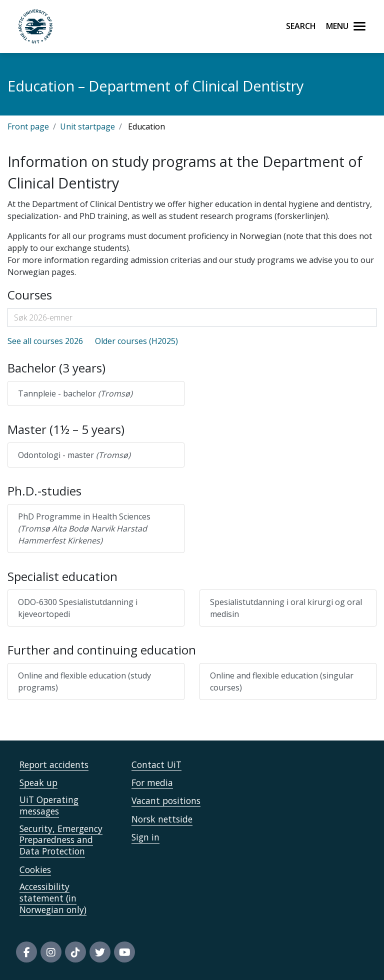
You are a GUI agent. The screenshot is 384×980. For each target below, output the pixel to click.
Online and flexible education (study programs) (84, 681)
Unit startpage (87, 126)
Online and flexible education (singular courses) (282, 681)
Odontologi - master (74, 455)
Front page (28, 126)
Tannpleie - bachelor (75, 393)
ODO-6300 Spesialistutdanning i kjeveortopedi (78, 608)
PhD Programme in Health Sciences (84, 528)
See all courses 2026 (45, 341)
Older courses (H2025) (136, 341)
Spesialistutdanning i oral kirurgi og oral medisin (286, 608)
